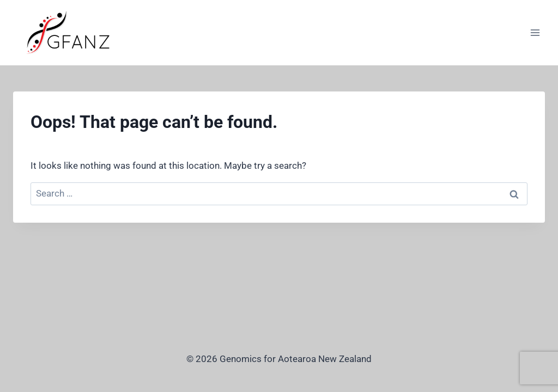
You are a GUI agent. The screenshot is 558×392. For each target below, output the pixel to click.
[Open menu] (535, 32)
